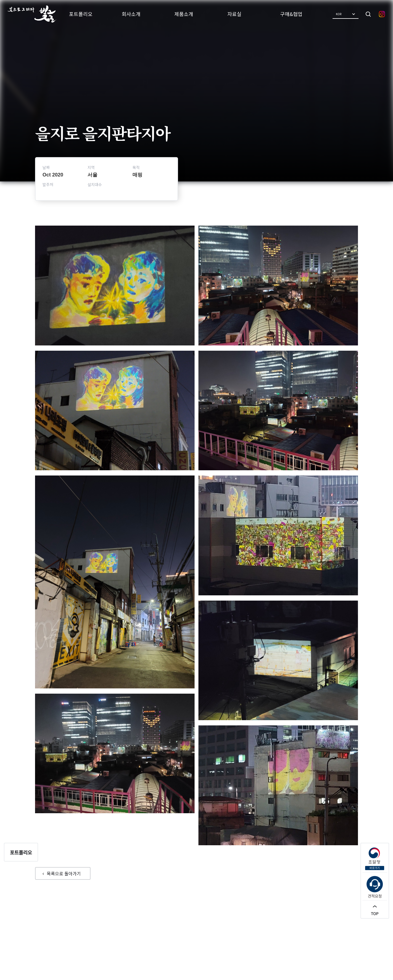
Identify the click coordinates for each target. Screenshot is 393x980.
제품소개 (184, 14)
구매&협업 (291, 14)
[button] (346, 14)
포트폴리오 (81, 14)
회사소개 (131, 14)
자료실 (234, 14)
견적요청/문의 (224, 938)
